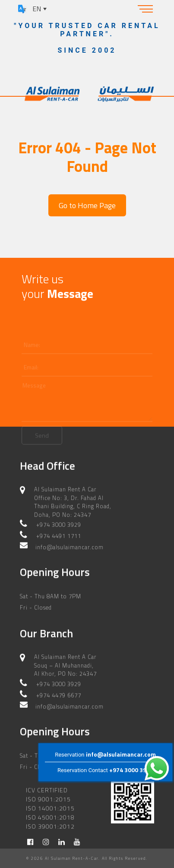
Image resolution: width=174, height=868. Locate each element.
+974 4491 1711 (59, 528)
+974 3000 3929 (131, 770)
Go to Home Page (87, 205)
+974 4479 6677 (59, 687)
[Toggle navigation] (146, 9)
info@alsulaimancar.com (121, 754)
